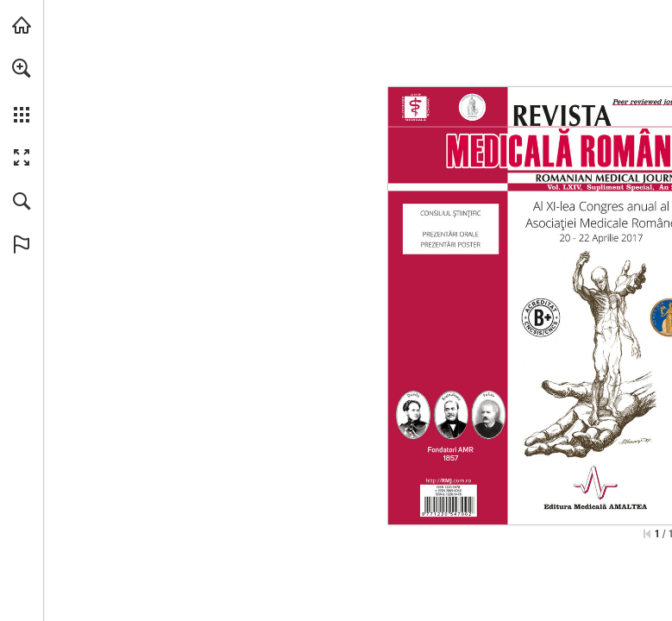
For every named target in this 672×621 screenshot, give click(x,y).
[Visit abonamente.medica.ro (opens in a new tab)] (22, 25)
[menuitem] (22, 91)
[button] (22, 68)
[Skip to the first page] (647, 534)
